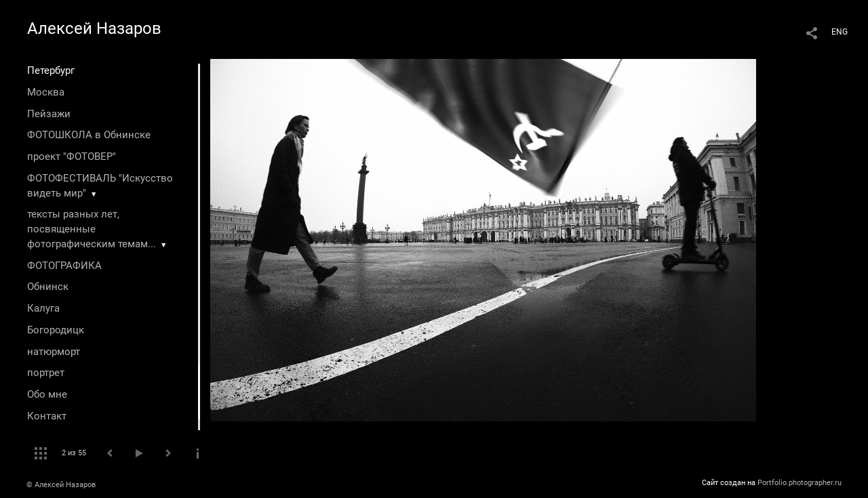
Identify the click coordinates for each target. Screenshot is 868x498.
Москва (46, 92)
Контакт (47, 416)
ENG (840, 32)
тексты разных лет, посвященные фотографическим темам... (92, 229)
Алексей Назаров (94, 28)
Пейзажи (49, 114)
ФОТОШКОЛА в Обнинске (89, 135)
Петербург (51, 70)
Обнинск (48, 287)
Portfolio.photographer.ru (800, 483)
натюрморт (54, 352)
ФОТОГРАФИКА (64, 266)
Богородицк (56, 330)
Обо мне (47, 394)
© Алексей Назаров (61, 485)
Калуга (43, 308)
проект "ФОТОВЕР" (72, 157)
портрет (46, 373)
